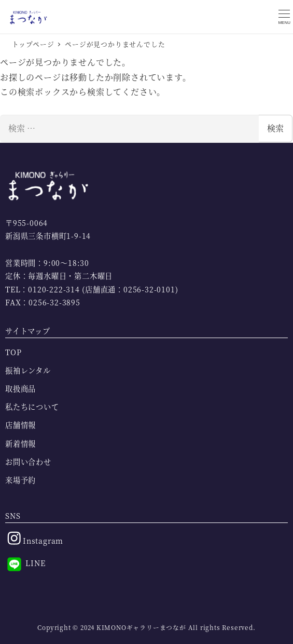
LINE (25, 564)
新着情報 (20, 444)
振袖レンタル (28, 370)
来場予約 (20, 480)
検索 (275, 128)
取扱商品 (20, 388)
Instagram (34, 538)
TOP (13, 352)
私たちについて (32, 407)
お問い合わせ (28, 462)
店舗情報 (20, 425)
